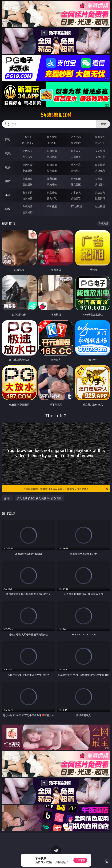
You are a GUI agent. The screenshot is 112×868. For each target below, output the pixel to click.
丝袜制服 (52, 157)
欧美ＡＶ (76, 151)
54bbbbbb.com (56, 115)
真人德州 (52, 137)
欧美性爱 (100, 165)
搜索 (103, 124)
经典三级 (52, 171)
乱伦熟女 (76, 171)
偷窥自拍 (28, 179)
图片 (8, 181)
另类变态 (100, 171)
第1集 (7, 498)
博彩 (8, 139)
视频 (8, 153)
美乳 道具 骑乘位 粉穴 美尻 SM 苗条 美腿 (39, 498)
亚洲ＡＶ (28, 151)
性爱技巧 (100, 198)
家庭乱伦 (52, 192)
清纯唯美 (52, 184)
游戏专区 (100, 137)
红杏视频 (100, 206)
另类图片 (100, 184)
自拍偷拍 (52, 151)
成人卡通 (76, 165)
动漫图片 (100, 179)
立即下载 (80, 860)
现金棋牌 (76, 143)
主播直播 (76, 157)
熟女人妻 (28, 157)
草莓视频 (52, 206)
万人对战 (76, 137)
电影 (8, 167)
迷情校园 (28, 198)
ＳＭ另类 (100, 157)
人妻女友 (76, 192)
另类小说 (52, 198)
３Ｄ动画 (100, 151)
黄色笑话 (76, 198)
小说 (8, 195)
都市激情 (28, 192)
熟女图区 (76, 184)
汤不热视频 (76, 206)
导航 (8, 209)
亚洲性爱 (28, 165)
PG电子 (28, 137)
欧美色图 (76, 179)
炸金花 (52, 143)
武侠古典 (100, 192)
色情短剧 (28, 212)
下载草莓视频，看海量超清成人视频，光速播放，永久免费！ (66, 489)
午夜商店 (28, 206)
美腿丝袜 (28, 184)
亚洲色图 (52, 179)
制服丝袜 (28, 171)
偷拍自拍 (52, 165)
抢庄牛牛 (100, 143)
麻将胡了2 (28, 143)
